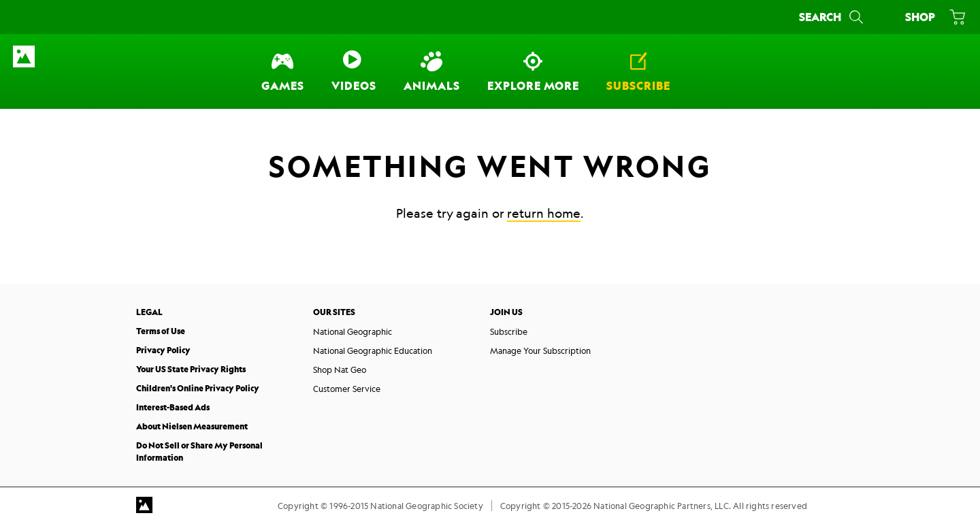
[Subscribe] (638, 71)
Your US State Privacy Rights (191, 369)
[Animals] (432, 71)
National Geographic (353, 331)
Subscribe (509, 331)
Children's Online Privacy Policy (198, 388)
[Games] (283, 71)
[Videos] (354, 71)
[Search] (833, 17)
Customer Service (347, 389)
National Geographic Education (373, 350)
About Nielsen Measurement (192, 426)
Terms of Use (161, 331)
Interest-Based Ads (173, 407)
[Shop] (933, 17)
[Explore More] (533, 71)
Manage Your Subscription (540, 350)
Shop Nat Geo (340, 370)
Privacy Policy (163, 350)
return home (544, 213)
